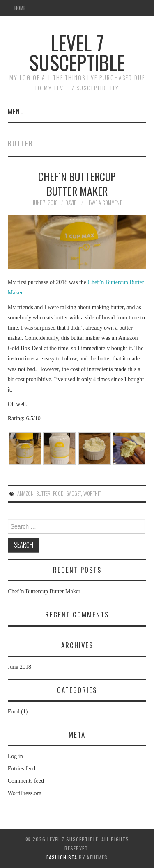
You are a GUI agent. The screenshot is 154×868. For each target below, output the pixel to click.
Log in (15, 756)
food (58, 493)
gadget (74, 493)
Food (14, 712)
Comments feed (26, 781)
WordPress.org (25, 793)
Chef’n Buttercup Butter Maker (77, 184)
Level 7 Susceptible (77, 52)
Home (20, 8)
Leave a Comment (104, 203)
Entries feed (22, 769)
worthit (92, 493)
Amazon (25, 493)
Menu (16, 111)
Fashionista (62, 857)
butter (43, 493)
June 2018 (20, 667)
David (71, 203)
